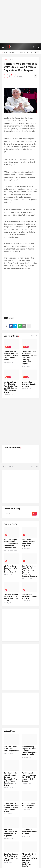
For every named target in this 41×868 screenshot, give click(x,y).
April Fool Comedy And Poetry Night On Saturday (29, 805)
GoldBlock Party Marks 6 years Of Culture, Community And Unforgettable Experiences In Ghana (10, 779)
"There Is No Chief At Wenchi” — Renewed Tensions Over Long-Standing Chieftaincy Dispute (29, 358)
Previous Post (8, 466)
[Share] (35, 76)
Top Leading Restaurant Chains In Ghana (29, 596)
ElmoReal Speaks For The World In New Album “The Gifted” (11, 597)
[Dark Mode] (34, 47)
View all (34, 336)
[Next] (38, 52)
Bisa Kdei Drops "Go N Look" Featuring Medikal (11, 749)
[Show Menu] (3, 47)
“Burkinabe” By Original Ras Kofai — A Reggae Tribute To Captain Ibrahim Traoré (29, 751)
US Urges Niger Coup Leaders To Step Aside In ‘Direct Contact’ (10, 569)
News (12, 60)
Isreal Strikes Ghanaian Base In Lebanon (29, 384)
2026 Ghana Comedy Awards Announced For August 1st (28, 543)
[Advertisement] (20, 22)
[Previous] (36, 52)
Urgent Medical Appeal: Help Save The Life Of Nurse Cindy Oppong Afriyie (11, 356)
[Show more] (29, 326)
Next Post (34, 466)
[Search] (38, 47)
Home (6, 60)
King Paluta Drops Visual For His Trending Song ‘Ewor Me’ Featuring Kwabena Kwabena (29, 571)
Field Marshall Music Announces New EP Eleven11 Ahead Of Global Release (29, 777)
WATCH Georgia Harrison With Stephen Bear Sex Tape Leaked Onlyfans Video (19, 52)
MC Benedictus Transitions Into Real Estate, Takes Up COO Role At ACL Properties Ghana (11, 387)
